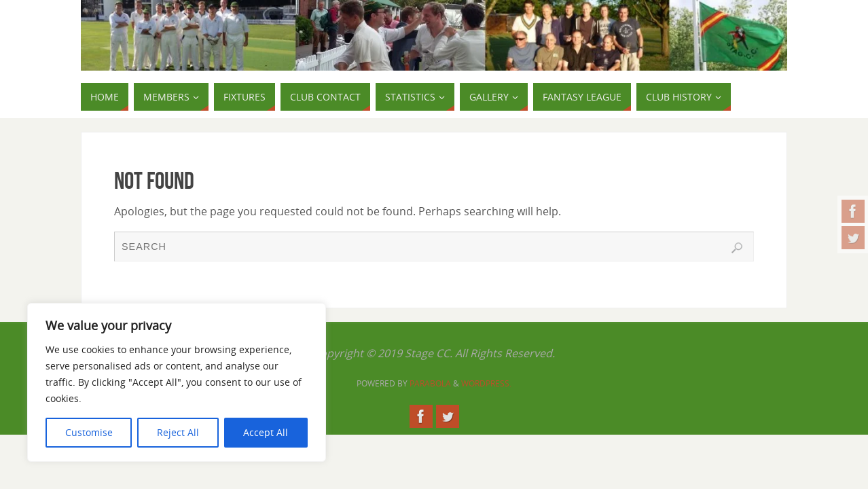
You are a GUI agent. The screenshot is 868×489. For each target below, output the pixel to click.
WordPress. (486, 383)
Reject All (178, 432)
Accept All (266, 432)
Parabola (430, 383)
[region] (177, 382)
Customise (89, 432)
